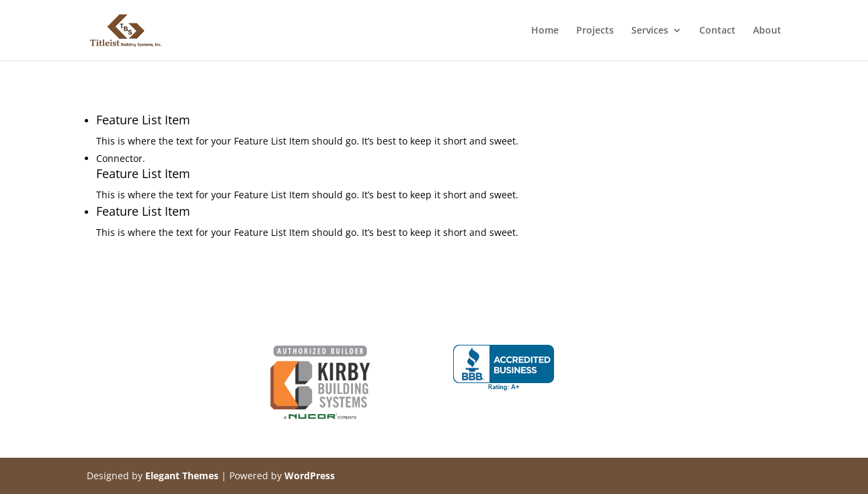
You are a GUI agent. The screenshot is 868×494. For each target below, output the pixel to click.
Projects (595, 31)
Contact (717, 31)
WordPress (310, 476)
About (767, 31)
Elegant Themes (182, 476)
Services (650, 31)
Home (545, 31)
